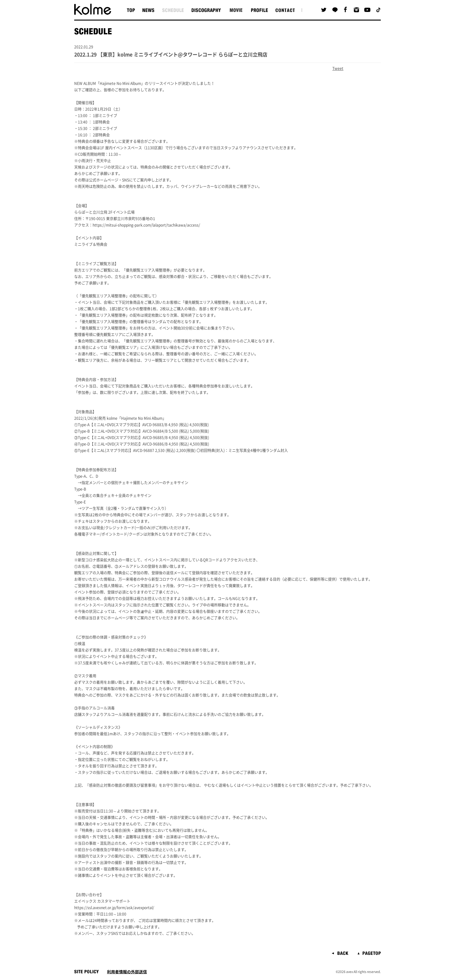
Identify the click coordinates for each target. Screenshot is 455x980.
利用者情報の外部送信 (127, 972)
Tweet (338, 68)
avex (350, 972)
